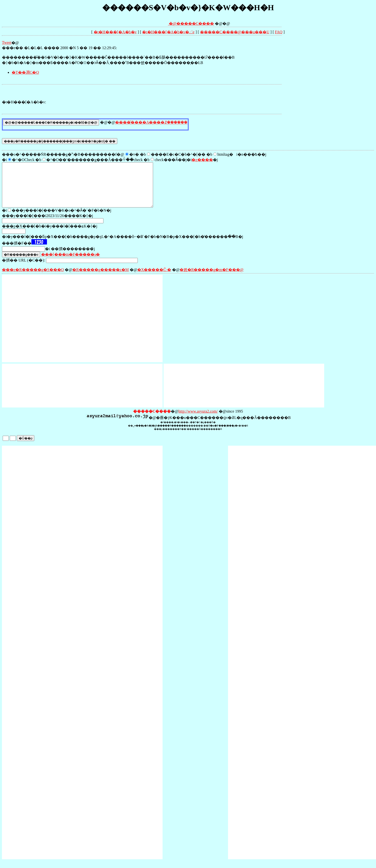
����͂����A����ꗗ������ (151, 122)
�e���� (202, 160)
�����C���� (195, 23)
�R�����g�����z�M (101, 278)
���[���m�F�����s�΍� (70, 263)
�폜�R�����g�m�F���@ (212, 278)
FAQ (279, 32)
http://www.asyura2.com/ (198, 420)
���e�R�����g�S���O (33, 278)
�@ (161, 23)
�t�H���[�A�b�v (115, 32)
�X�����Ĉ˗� (154, 278)
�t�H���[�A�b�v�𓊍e (168, 32)
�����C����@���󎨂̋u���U (235, 32)
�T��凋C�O (25, 72)
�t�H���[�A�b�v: (24, 102)
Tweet (7, 42)
